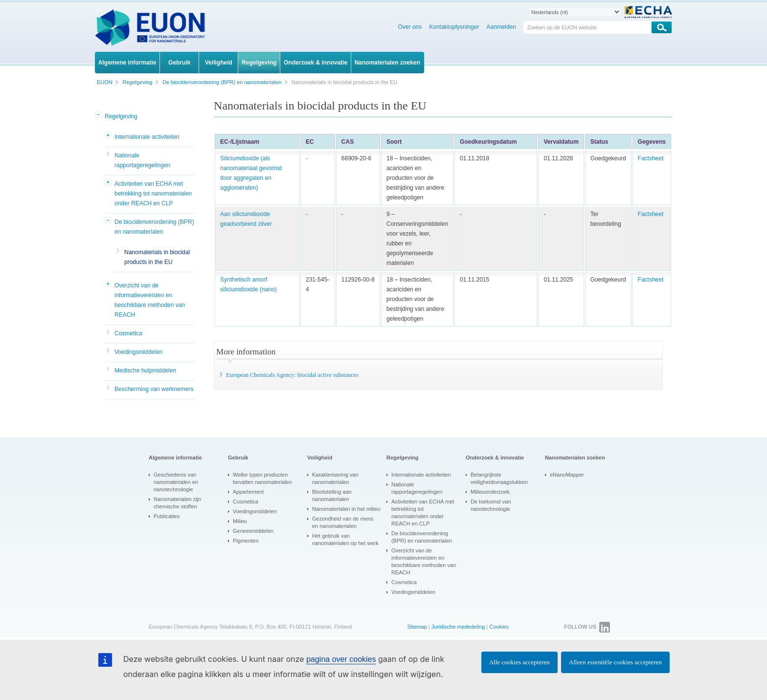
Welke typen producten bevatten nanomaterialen (262, 478)
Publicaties (167, 516)
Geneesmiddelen (253, 531)
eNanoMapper (567, 475)
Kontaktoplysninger (454, 27)
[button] (99, 115)
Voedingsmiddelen (138, 352)
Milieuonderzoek (490, 492)
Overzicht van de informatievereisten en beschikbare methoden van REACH (150, 300)
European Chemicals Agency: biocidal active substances (292, 375)
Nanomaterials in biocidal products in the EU (157, 257)
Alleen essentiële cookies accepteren (615, 662)
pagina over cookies (341, 659)
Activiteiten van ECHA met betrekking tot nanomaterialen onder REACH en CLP (153, 194)
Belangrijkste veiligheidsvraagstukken (499, 478)
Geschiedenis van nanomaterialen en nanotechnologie (176, 482)
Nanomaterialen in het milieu (346, 509)
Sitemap (417, 627)
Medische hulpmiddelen (145, 371)
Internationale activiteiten (147, 137)
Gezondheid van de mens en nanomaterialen (343, 522)
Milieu (240, 521)
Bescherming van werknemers (154, 389)
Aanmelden (501, 27)
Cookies (499, 627)
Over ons (410, 27)
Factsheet (651, 158)
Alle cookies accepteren (519, 662)
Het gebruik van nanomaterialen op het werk (345, 539)
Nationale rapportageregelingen (142, 160)
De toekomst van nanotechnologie (491, 505)
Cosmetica (128, 333)
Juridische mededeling (458, 627)
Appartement (248, 492)
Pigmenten (246, 541)
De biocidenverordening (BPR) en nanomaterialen (154, 227)
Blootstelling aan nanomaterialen (332, 495)
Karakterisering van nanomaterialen (335, 478)
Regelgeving (121, 116)
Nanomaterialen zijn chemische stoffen (177, 503)
